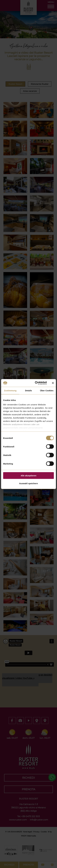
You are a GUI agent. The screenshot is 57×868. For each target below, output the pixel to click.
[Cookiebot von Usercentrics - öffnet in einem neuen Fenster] (35, 383)
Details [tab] (29, 390)
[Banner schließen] (53, 383)
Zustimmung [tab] (10, 390)
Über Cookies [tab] (47, 390)
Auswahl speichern (29, 483)
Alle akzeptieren (29, 476)
